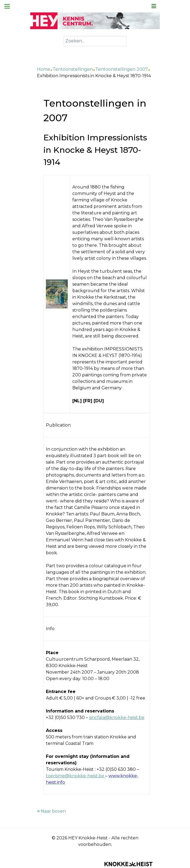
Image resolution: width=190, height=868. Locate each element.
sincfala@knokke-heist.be (117, 717)
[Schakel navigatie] (154, 6)
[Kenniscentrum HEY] (95, 20)
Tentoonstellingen (73, 69)
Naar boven (51, 811)
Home (44, 69)
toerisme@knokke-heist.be (75, 776)
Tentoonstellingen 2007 (122, 69)
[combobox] (95, 41)
